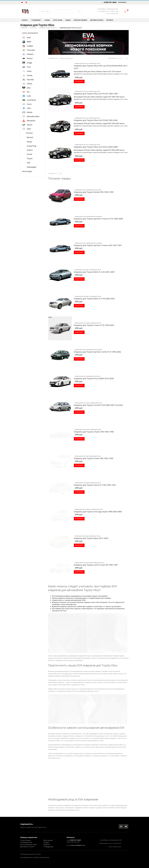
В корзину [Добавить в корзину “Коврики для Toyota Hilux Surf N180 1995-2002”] (79, 133)
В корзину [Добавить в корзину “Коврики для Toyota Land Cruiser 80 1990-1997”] (79, 572)
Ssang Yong (32, 146)
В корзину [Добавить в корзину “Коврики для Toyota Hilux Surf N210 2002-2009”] (79, 160)
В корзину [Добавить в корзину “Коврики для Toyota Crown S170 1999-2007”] (79, 332)
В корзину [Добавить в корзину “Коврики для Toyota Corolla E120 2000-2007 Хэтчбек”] (79, 412)
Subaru (30, 150)
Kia (28, 92)
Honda (30, 75)
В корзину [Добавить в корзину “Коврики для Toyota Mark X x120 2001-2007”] (79, 279)
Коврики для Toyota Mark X (82, 270)
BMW (29, 42)
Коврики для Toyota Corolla (83, 403)
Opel (29, 129)
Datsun (30, 58)
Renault (30, 137)
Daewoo (30, 54)
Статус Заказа (25, 840)
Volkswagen (32, 167)
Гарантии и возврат (80, 20)
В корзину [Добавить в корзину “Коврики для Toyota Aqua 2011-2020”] (79, 545)
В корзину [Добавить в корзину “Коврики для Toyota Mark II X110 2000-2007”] (79, 306)
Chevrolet (31, 50)
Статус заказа (58, 20)
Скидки (46, 842)
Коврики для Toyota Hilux (82, 64)
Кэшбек (68, 20)
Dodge (29, 63)
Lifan (29, 108)
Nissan (30, 125)
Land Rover (32, 100)
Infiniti (30, 84)
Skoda (29, 142)
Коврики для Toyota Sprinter (94, 217)
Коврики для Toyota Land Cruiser (84, 563)
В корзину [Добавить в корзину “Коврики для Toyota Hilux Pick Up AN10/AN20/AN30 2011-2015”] (79, 81)
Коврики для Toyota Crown (82, 323)
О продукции (36, 20)
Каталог (25, 20)
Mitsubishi (31, 121)
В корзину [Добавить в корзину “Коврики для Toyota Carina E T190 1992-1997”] (79, 492)
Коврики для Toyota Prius (93, 376)
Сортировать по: (53, 58)
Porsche (29, 133)
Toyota (30, 158)
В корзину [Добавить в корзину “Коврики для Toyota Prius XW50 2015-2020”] (79, 385)
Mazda (30, 112)
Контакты (110, 20)
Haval (29, 71)
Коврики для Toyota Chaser (82, 430)
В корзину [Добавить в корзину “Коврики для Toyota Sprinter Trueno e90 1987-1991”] (79, 252)
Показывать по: (113, 58)
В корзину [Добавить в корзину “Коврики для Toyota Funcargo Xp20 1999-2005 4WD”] (79, 519)
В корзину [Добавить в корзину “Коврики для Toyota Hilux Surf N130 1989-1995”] (79, 107)
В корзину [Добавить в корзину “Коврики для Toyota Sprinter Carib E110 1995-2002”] (79, 359)
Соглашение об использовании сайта (29, 843)
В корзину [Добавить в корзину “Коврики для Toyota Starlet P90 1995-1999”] (79, 199)
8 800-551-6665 (110, 2)
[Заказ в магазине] (66, 58)
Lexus (29, 104)
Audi (29, 37)
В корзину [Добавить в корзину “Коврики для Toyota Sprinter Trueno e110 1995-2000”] (79, 226)
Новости (47, 845)
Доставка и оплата (97, 20)
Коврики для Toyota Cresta (82, 456)
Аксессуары (27, 171)
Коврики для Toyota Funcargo (83, 509)
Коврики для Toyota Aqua (82, 536)
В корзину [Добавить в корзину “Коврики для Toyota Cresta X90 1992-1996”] (79, 465)
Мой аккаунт (48, 840)
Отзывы (47, 20)
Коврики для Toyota (95, 64)
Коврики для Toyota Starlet (94, 190)
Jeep (29, 88)
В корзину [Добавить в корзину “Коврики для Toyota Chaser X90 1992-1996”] (79, 439)
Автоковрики (26, 854)
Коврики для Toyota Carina (82, 483)
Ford (29, 67)
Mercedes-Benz (33, 116)
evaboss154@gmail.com (78, 845)
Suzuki (29, 154)
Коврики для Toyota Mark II (82, 296)
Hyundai (30, 80)
